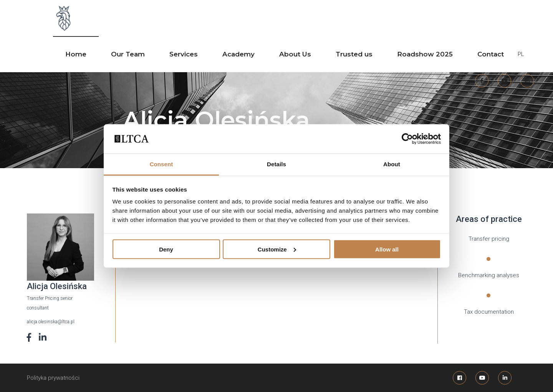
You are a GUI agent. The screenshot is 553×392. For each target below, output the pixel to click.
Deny (166, 249)
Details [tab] (276, 164)
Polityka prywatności (53, 378)
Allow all (387, 249)
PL (521, 54)
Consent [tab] (161, 164)
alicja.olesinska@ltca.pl (51, 322)
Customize (277, 249)
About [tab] (392, 164)
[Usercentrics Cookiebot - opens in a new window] (407, 139)
